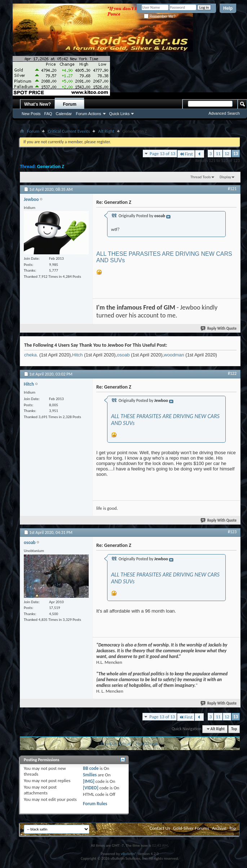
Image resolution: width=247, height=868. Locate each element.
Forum (70, 104)
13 (236, 154)
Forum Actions (88, 114)
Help (228, 8)
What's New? (38, 104)
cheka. (31, 355)
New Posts (31, 114)
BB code (91, 768)
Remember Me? (160, 16)
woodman (174, 355)
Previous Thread (116, 743)
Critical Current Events (69, 131)
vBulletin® (129, 854)
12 (227, 154)
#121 (232, 189)
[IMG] (89, 781)
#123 (232, 532)
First (186, 154)
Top (234, 729)
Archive (219, 828)
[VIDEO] (91, 788)
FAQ (48, 114)
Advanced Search (224, 113)
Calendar (64, 114)
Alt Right (106, 131)
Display (225, 177)
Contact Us (160, 828)
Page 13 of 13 (162, 154)
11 (218, 154)
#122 (232, 373)
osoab (123, 355)
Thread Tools (201, 177)
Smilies (90, 775)
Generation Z (51, 166)
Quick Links (120, 114)
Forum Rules (95, 804)
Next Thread (147, 743)
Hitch (78, 355)
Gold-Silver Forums (191, 828)
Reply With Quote (219, 328)
